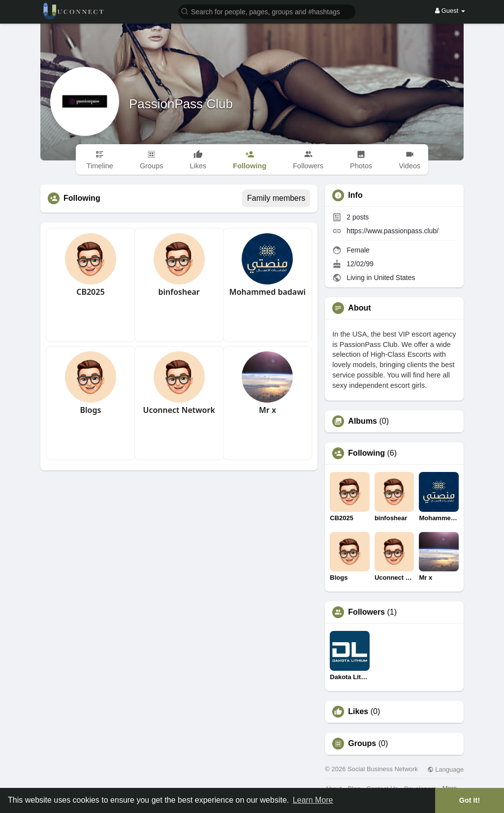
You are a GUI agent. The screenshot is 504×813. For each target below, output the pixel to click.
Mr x (268, 410)
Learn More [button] (313, 800)
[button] (267, 11)
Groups (362, 744)
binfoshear (179, 292)
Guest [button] (450, 11)
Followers (366, 612)
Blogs (90, 410)
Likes (358, 712)
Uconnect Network (179, 410)
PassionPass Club (181, 104)
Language (445, 769)
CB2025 (90, 292)
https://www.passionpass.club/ (393, 231)
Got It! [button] (470, 800)
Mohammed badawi (268, 292)
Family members (276, 198)
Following (366, 453)
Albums (362, 421)
